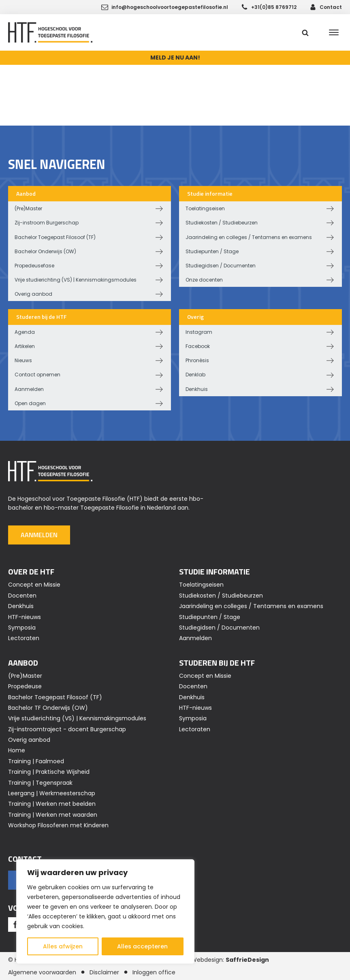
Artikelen (25, 346)
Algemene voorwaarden (42, 972)
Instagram (199, 332)
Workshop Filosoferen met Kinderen (58, 825)
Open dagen (30, 403)
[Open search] (305, 33)
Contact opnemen (37, 375)
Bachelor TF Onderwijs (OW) (48, 708)
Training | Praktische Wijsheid (49, 772)
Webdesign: (230, 960)
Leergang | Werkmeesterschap (52, 793)
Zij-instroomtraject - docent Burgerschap (67, 729)
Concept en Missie (34, 585)
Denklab (195, 375)
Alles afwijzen (63, 946)
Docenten (22, 596)
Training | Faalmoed (36, 761)
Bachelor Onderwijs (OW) (45, 251)
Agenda (25, 332)
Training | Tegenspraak (40, 783)
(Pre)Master (28, 208)
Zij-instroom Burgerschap (47, 223)
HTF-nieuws (25, 617)
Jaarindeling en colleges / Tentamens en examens (249, 237)
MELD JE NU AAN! (175, 58)
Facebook (198, 346)
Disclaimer (104, 972)
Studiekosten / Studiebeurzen (222, 223)
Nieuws (23, 360)
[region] (105, 912)
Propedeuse (25, 686)
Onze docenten (204, 280)
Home (17, 750)
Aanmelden (29, 389)
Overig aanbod (33, 294)
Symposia (22, 628)
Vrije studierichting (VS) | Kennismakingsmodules (76, 280)
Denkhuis (197, 389)
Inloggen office (154, 972)
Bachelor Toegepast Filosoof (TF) (55, 237)
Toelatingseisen (205, 208)
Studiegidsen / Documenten (221, 266)
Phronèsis (197, 360)
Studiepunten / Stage (212, 251)
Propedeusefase (34, 266)
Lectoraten (24, 638)
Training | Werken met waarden (53, 815)
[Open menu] (334, 32)
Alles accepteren (142, 946)
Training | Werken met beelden (52, 804)
